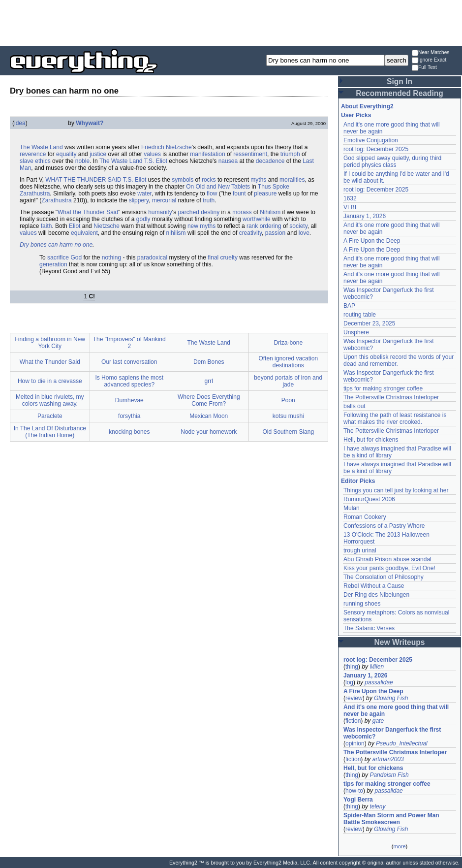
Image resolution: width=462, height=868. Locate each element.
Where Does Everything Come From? (209, 400)
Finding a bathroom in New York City (50, 343)
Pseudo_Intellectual (402, 743)
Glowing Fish (391, 698)
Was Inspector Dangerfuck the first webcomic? (392, 733)
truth (209, 200)
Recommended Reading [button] (400, 93)
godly (143, 219)
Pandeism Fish (389, 775)
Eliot (75, 226)
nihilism (176, 233)
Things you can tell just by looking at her (396, 490)
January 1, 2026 (365, 216)
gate (378, 721)
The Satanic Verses (369, 628)
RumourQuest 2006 (369, 499)
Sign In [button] (400, 81)
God (76, 257)
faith (46, 226)
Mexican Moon (209, 416)
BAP (349, 306)
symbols (183, 180)
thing (352, 667)
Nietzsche (107, 226)
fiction (353, 721)
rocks (209, 180)
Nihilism (270, 212)
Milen (377, 667)
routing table (360, 315)
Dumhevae (129, 400)
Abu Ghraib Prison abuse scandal (387, 559)
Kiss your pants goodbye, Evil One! (389, 568)
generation (53, 264)
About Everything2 (367, 106)
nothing (111, 257)
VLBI (350, 207)
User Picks (356, 115)
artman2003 (388, 759)
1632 (350, 198)
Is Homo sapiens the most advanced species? (129, 381)
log (349, 682)
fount (239, 193)
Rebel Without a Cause (374, 586)
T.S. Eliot (156, 161)
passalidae (379, 682)
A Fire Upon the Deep (372, 241)
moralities (292, 180)
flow (212, 193)
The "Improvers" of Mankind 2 (129, 343)
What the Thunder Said (88, 212)
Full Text (424, 68)
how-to (354, 791)
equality (66, 154)
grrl (209, 381)
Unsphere (356, 332)
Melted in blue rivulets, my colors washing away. (50, 400)
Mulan (352, 508)
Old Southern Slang (288, 432)
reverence (33, 154)
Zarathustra (56, 200)
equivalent (84, 233)
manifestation (207, 154)
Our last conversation (129, 362)
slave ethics (35, 161)
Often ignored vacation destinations (288, 362)
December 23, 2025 (369, 323)
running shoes (362, 604)
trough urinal (360, 550)
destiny (210, 212)
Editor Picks (358, 481)
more (399, 846)
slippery (139, 200)
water (144, 193)
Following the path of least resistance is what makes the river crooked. (395, 418)
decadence (270, 161)
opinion (355, 743)
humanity (160, 212)
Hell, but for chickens (371, 440)
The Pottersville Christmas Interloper (391, 397)
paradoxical (152, 257)
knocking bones (129, 432)
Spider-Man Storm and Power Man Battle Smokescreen (391, 819)
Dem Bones (209, 362)
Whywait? (90, 123)
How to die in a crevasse (50, 381)
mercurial (164, 200)
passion (275, 233)
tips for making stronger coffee (383, 388)
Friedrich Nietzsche (167, 147)
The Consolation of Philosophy (384, 577)
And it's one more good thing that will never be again (396, 710)
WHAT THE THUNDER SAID (83, 180)
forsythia (129, 416)
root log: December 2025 (376, 149)
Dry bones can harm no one (56, 245)
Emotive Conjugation (371, 140)
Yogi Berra (358, 800)
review (354, 698)
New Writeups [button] (400, 642)
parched (188, 212)
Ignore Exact (429, 60)
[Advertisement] (231, 22)
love (304, 233)
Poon (288, 400)
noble (82, 161)
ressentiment (250, 154)
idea (20, 123)
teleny (377, 806)
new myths (201, 226)
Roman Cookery (365, 517)
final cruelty (223, 257)
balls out (354, 406)
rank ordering (264, 226)
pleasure (265, 193)
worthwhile (257, 219)
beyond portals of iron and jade (288, 381)
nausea (228, 161)
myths (258, 180)
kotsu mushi (288, 416)
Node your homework (209, 432)
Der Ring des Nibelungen (376, 595)
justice (98, 154)
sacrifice (58, 257)
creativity (250, 233)
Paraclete (50, 416)
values (152, 154)
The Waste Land (41, 147)
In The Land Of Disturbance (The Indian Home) (50, 432)
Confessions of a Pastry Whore (384, 526)
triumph (290, 154)
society (298, 226)
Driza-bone (288, 343)
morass (242, 212)
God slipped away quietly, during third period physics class (392, 161)
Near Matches (431, 53)
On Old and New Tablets (218, 187)
